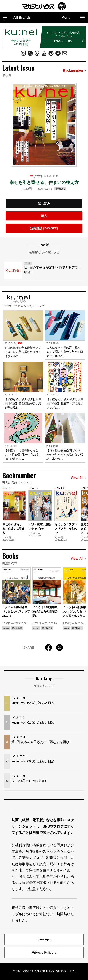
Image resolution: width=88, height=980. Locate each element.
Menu (73, 18)
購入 (44, 216)
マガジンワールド (44, 6)
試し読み (44, 203)
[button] (83, 511)
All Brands (17, 18)
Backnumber (74, 71)
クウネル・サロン (68, 41)
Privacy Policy (43, 953)
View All (78, 478)
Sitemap (43, 939)
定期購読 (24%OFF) (44, 228)
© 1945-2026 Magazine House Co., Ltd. (44, 971)
